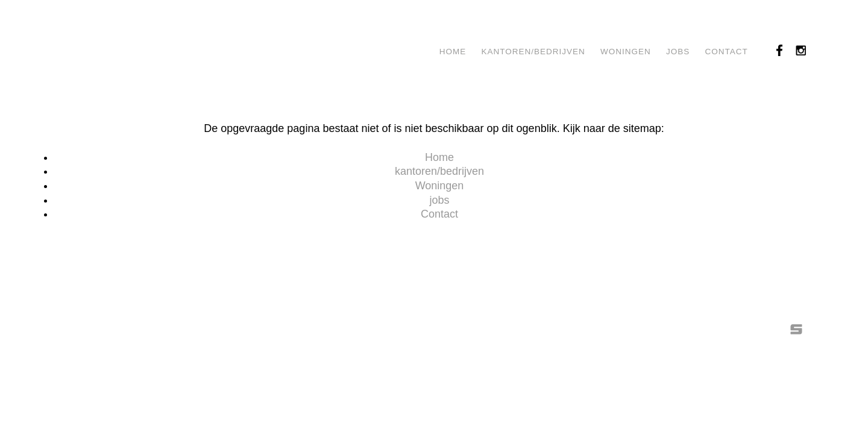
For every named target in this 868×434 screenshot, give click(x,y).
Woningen (626, 52)
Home (453, 52)
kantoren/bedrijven (533, 52)
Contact (727, 52)
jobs (678, 52)
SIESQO (796, 329)
